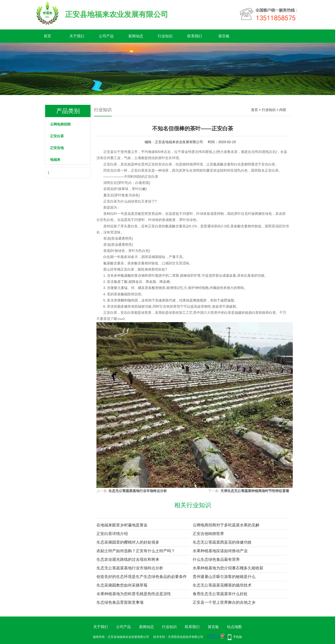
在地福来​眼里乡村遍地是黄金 (122, 525)
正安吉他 (57, 148)
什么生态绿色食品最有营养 (216, 559)
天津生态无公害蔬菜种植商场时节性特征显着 (255, 491)
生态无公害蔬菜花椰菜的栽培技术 (222, 585)
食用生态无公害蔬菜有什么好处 (220, 594)
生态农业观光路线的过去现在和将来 (128, 559)
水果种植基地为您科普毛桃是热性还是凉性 (134, 594)
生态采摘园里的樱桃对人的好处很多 (128, 542)
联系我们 (195, 36)
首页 (47, 36)
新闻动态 (136, 36)
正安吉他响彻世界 (208, 534)
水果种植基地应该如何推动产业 (220, 551)
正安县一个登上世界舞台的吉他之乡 (224, 602)
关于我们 (77, 36)
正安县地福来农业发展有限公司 (179, 142)
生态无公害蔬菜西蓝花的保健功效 (222, 542)
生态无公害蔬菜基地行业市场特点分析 (138, 491)
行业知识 (165, 36)
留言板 (224, 36)
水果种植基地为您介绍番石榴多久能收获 (228, 568)
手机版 (238, 637)
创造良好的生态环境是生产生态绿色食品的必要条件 (142, 577)
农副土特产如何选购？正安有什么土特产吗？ (136, 551)
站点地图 (234, 627)
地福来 (55, 160)
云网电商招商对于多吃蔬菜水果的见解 (226, 525)
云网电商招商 (60, 124)
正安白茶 (57, 136)
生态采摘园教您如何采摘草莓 (122, 585)
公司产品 (106, 36)
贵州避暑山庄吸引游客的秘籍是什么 (224, 577)
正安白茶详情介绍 (112, 534)
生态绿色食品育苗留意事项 (120, 602)
